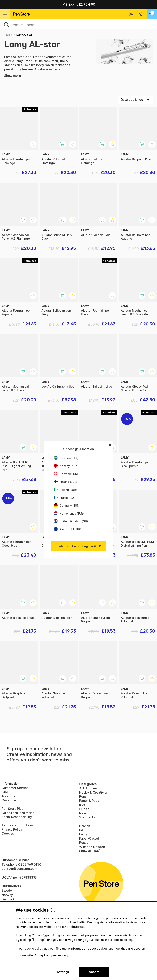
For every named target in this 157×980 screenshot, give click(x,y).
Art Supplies (88, 788)
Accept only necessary (51, 955)
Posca (84, 843)
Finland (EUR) (65, 482)
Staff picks (87, 817)
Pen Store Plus (12, 809)
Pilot (83, 830)
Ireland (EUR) (65, 490)
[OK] (78, 24)
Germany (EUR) (67, 506)
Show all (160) (90, 851)
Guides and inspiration (18, 813)
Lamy (83, 834)
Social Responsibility (17, 817)
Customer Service (15, 788)
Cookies (8, 833)
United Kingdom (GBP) (72, 521)
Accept (94, 972)
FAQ (5, 792)
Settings (63, 972)
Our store (9, 800)
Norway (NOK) (66, 466)
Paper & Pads (89, 801)
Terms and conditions (17, 825)
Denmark (8, 899)
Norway (7, 895)
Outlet (84, 809)
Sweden (8, 890)
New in (84, 813)
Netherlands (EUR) (69, 513)
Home (8, 35)
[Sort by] (135, 100)
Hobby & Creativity (93, 792)
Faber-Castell (89, 838)
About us (8, 796)
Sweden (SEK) (66, 458)
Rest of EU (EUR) (68, 529)
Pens (83, 796)
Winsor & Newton (92, 847)
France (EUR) (65, 498)
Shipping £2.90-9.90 (78, 4)
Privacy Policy (12, 829)
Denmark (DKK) (67, 474)
